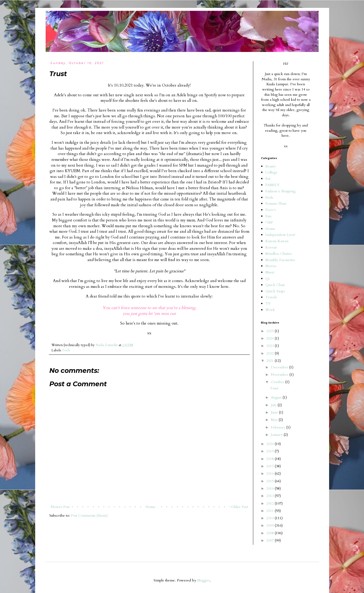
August (277, 397)
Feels (66, 350)
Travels (271, 297)
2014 (271, 488)
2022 (271, 353)
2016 (271, 473)
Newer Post (60, 507)
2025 (271, 331)
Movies (271, 266)
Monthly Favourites (280, 260)
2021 (271, 361)
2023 (271, 346)
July (274, 405)
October (278, 382)
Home (150, 507)
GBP (269, 222)
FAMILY (272, 185)
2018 (271, 459)
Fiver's (271, 210)
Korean (271, 247)
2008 (271, 533)
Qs (268, 279)
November (280, 375)
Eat (268, 179)
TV (268, 303)
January (277, 435)
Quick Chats (275, 285)
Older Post (240, 507)
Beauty (271, 166)
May (275, 420)
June (275, 412)
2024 (271, 338)
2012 (271, 503)
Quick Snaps (275, 291)
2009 (271, 525)
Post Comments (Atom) (89, 515)
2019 (271, 451)
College (271, 172)
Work (270, 310)
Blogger (203, 580)
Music (270, 272)
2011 (271, 511)
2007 (271, 540)
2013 (271, 496)
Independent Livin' (280, 235)
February (279, 427)
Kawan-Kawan (277, 241)
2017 (271, 466)
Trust (274, 388)
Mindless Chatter (279, 254)
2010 (271, 518)
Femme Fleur (276, 203)
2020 (271, 444)
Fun (268, 216)
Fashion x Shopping (280, 191)
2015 (271, 481)
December (280, 367)
